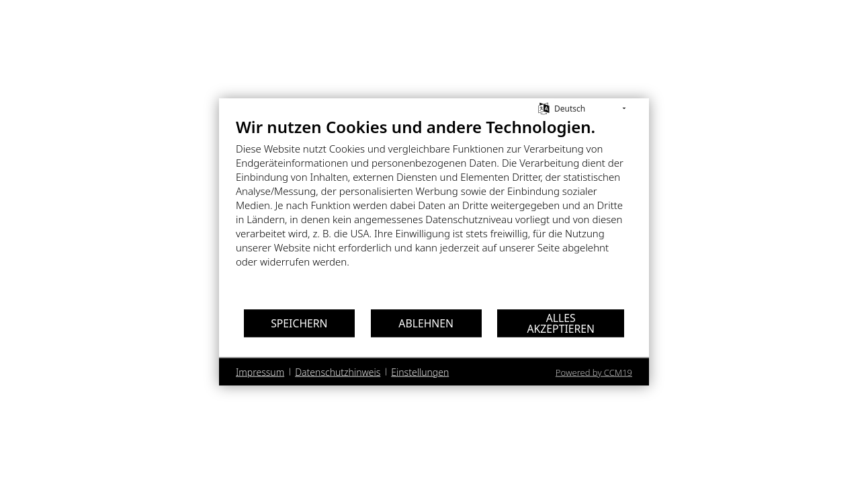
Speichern (299, 323)
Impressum (260, 371)
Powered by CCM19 (594, 372)
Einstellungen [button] (420, 371)
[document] (434, 203)
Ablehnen (426, 323)
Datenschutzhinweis (338, 371)
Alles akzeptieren (561, 323)
